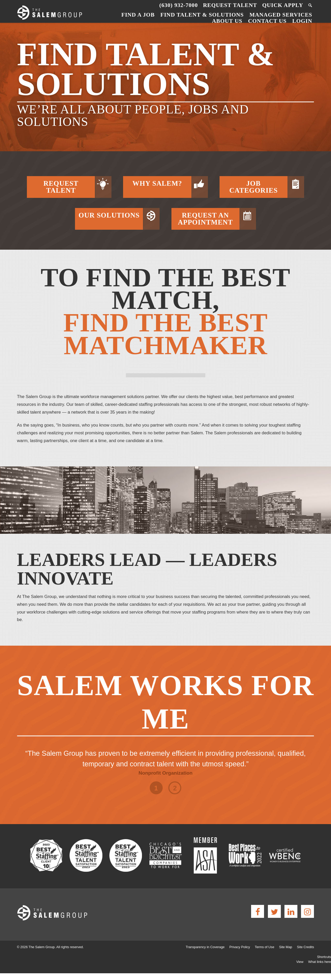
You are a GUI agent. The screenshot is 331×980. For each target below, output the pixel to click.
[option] (166, 759)
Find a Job (138, 15)
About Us (227, 21)
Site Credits (305, 947)
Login (302, 21)
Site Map (286, 947)
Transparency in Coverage (205, 947)
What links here (320, 962)
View (300, 962)
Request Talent (230, 5)
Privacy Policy (240, 947)
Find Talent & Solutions (202, 15)
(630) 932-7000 (179, 5)
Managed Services (281, 15)
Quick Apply (283, 5)
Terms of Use (264, 947)
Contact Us (267, 21)
